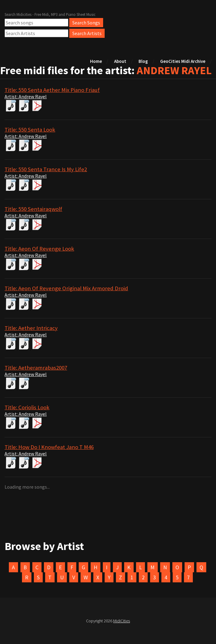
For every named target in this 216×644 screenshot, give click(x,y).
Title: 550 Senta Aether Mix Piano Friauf (52, 90)
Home (96, 61)
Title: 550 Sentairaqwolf (33, 209)
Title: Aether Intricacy (31, 328)
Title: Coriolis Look (27, 407)
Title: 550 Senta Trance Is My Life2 (46, 169)
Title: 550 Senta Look (30, 130)
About (120, 61)
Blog (143, 61)
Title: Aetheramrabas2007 (36, 368)
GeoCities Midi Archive (183, 61)
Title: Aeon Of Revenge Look (39, 249)
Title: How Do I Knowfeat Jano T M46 (49, 447)
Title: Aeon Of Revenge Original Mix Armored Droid (66, 288)
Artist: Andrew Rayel (26, 96)
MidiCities (122, 621)
